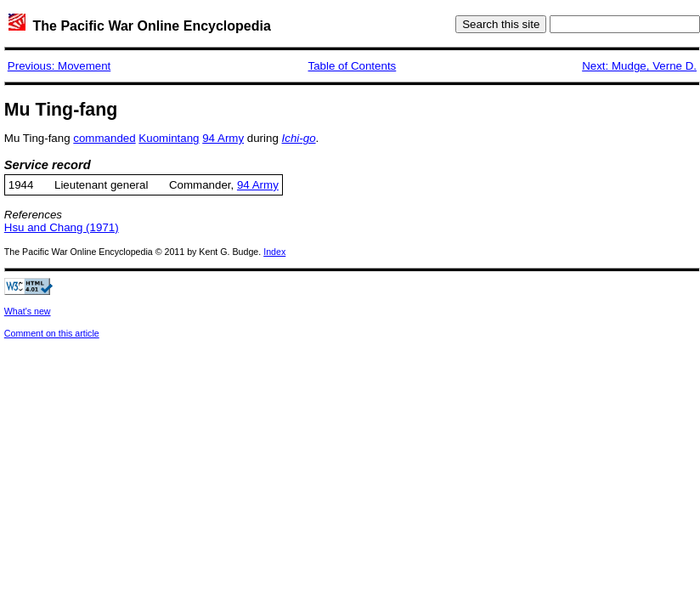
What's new (28, 311)
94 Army (223, 138)
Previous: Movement (59, 66)
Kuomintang (169, 138)
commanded (104, 138)
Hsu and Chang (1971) (62, 227)
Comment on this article (52, 333)
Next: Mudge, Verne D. (639, 66)
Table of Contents (353, 66)
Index (274, 252)
